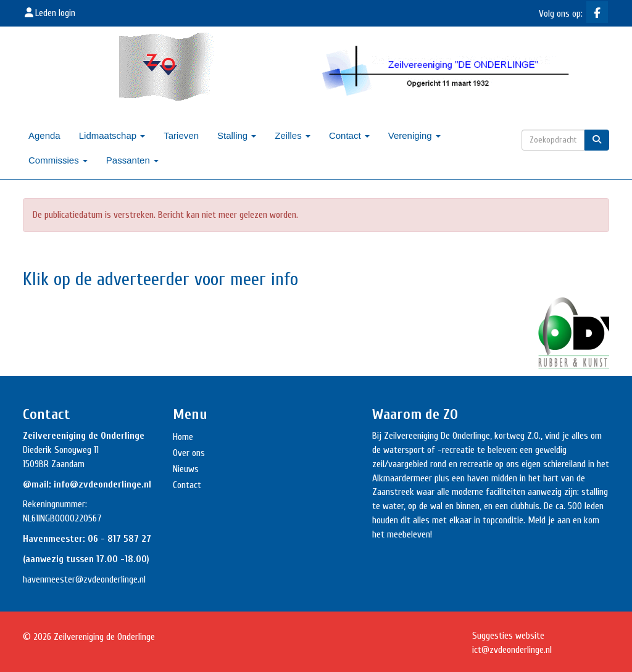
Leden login (49, 13)
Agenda (44, 135)
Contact (349, 135)
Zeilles (293, 135)
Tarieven (181, 135)
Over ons (189, 453)
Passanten (132, 160)
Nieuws (186, 469)
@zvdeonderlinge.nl (110, 579)
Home (183, 437)
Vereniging (414, 135)
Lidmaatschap (112, 135)
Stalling (237, 135)
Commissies (58, 160)
